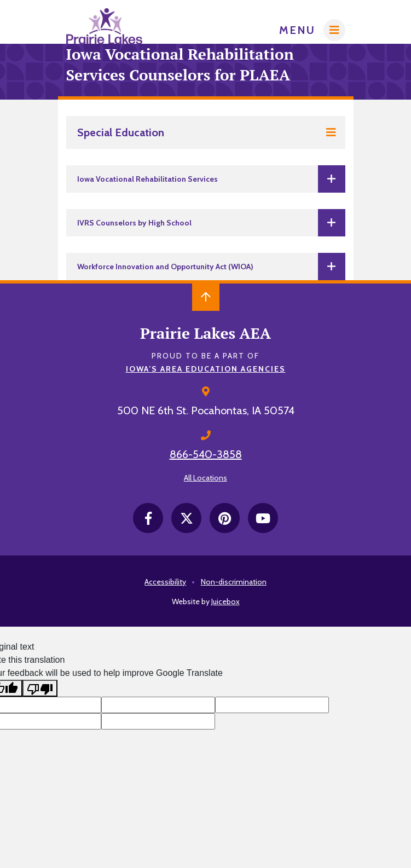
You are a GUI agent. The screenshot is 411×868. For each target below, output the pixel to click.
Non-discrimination (234, 582)
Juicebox (225, 601)
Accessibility (165, 582)
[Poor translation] (40, 688)
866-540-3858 (206, 454)
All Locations (206, 478)
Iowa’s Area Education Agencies (206, 369)
